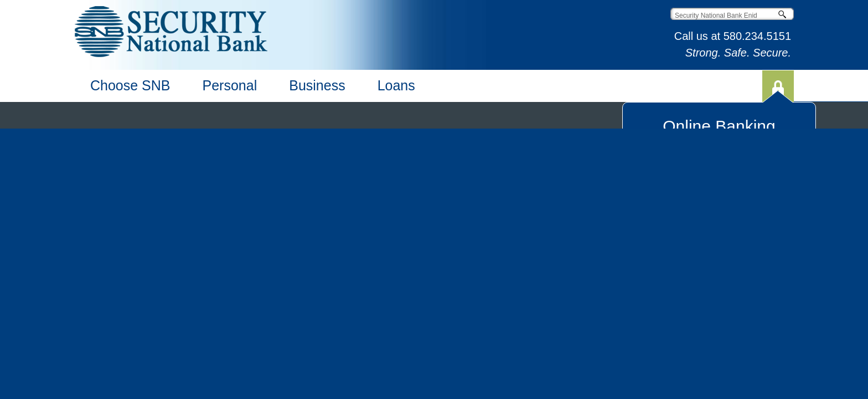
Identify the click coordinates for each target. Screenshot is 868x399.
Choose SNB (130, 85)
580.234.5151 (757, 36)
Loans (396, 85)
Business (317, 85)
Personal (230, 85)
